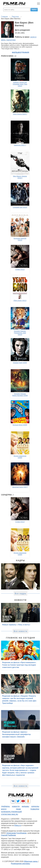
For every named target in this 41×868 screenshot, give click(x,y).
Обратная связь (31, 861)
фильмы (25, 806)
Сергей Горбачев (8, 835)
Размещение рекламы (20, 864)
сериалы (35, 806)
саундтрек (11, 40)
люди (18, 809)
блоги (4, 809)
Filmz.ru (18, 825)
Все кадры (21, 594)
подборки (35, 809)
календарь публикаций (11, 812)
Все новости (20, 631)
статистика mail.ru (10, 814)
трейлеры (5, 806)
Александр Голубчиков (16, 833)
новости (16, 806)
